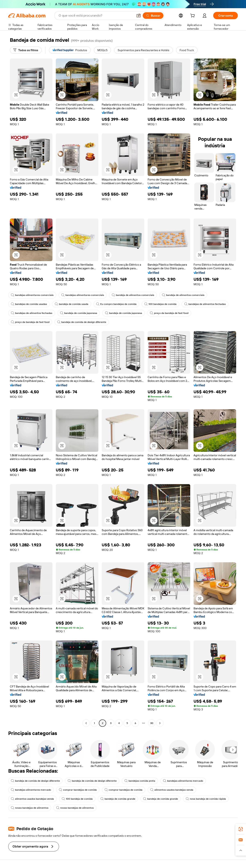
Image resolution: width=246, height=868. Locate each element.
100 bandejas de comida (160, 304)
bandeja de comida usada (72, 304)
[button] (139, 16)
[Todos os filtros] (26, 50)
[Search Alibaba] (96, 16)
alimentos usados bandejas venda (172, 790)
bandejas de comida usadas (29, 304)
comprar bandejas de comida (78, 790)
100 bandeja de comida (77, 799)
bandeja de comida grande (118, 799)
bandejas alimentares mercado (183, 781)
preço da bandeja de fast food (169, 313)
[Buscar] (153, 16)
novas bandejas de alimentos (30, 808)
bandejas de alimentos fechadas (205, 304)
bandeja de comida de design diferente (82, 322)
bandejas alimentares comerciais (32, 295)
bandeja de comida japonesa (79, 313)
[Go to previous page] (86, 723)
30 (152, 723)
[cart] (193, 16)
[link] (241, 829)
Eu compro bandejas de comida (116, 304)
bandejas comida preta (140, 781)
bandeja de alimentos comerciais (133, 295)
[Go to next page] (160, 723)
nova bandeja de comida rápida (206, 799)
